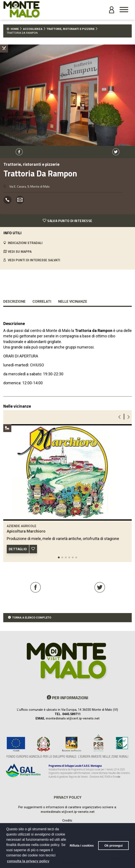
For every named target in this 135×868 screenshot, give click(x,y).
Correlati (42, 302)
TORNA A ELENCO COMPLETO (32, 618)
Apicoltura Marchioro (26, 531)
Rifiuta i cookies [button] (82, 846)
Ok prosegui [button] (113, 846)
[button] (59, 557)
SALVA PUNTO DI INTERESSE (67, 221)
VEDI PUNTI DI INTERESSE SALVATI (34, 260)
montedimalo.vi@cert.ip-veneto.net (73, 718)
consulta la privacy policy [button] (28, 861)
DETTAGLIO (18, 549)
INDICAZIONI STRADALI (25, 243)
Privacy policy (68, 797)
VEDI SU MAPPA (20, 252)
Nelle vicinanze (73, 302)
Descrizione (14, 302)
